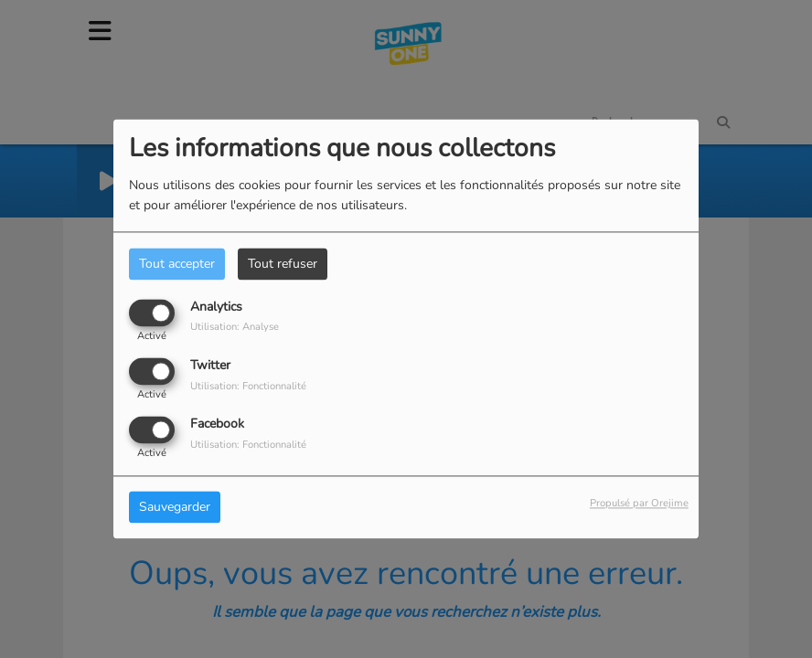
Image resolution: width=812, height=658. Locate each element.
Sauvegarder (175, 508)
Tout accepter (177, 264)
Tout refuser (283, 264)
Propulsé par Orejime (639, 504)
